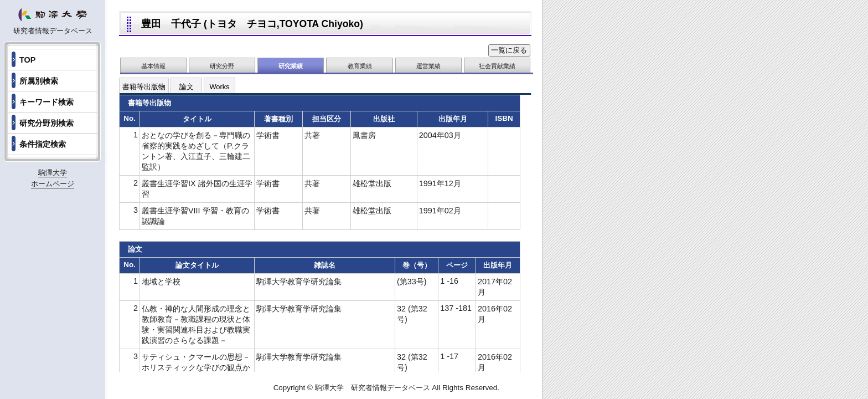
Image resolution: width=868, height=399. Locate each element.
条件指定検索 (43, 144)
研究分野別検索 (46, 123)
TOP (27, 60)
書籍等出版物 (144, 87)
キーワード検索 (46, 102)
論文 (187, 87)
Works (219, 87)
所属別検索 (39, 81)
